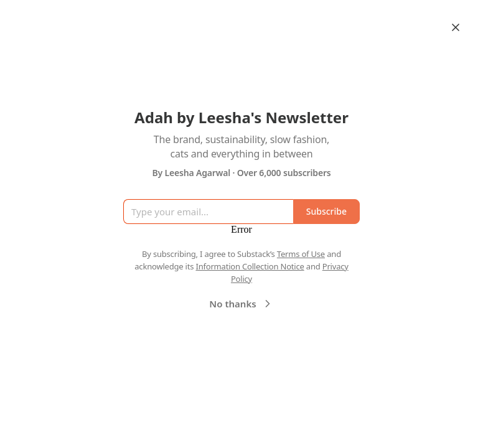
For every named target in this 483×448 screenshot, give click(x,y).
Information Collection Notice (250, 266)
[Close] (456, 27)
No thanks (241, 304)
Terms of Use (301, 254)
